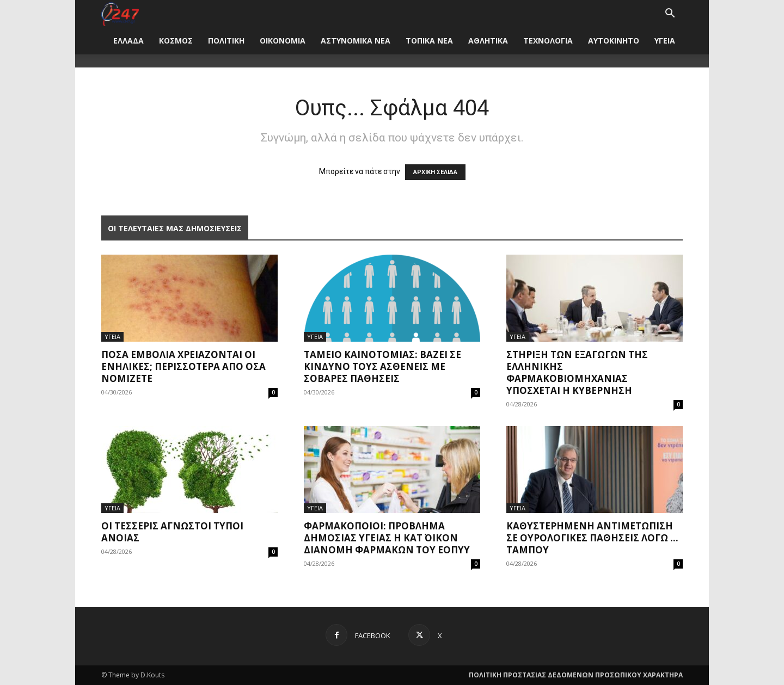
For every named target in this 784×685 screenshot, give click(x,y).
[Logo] (120, 13)
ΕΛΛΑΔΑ (128, 41)
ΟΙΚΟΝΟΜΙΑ (283, 41)
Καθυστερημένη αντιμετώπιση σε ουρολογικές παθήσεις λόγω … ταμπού (592, 538)
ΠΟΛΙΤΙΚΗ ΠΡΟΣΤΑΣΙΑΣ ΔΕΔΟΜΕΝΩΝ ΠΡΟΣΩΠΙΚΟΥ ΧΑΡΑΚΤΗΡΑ (576, 675)
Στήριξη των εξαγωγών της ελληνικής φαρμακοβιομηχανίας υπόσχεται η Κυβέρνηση (577, 372)
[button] (670, 14)
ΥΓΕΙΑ (665, 41)
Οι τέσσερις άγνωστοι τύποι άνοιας (172, 532)
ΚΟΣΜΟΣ (176, 41)
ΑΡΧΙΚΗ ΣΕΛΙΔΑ (435, 172)
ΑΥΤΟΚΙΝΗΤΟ (614, 41)
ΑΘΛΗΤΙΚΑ (488, 41)
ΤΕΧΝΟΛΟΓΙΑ (548, 41)
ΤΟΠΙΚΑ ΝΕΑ (429, 41)
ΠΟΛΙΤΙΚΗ (226, 41)
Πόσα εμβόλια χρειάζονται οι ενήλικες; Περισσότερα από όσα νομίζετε (183, 366)
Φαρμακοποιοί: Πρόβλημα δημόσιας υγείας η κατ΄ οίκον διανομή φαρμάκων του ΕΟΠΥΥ (387, 538)
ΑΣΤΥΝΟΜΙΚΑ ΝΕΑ (356, 41)
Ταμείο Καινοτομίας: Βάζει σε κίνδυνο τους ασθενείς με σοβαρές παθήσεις (382, 366)
